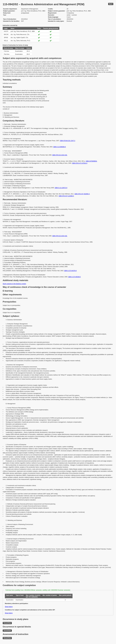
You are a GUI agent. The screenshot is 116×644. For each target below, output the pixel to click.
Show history (9, 607)
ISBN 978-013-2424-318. (60, 155)
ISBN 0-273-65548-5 (74, 277)
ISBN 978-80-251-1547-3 (68, 141)
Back (111, 4)
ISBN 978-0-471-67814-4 (80, 163)
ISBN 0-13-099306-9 (59, 147)
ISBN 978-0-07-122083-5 (66, 196)
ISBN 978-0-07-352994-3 (82, 194)
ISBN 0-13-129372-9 (61, 188)
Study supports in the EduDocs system (14, 284)
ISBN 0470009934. (91, 161)
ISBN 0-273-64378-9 (70, 271)
